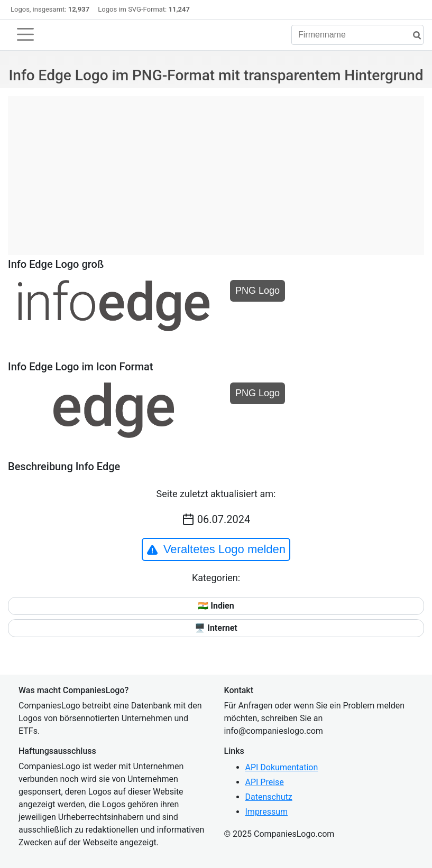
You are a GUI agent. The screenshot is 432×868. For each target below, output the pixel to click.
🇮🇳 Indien (216, 606)
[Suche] (413, 36)
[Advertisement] (216, 170)
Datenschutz (269, 797)
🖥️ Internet (216, 628)
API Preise (265, 782)
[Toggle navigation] (25, 34)
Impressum (267, 812)
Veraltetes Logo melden (216, 549)
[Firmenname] (357, 35)
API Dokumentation (282, 767)
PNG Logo (258, 291)
